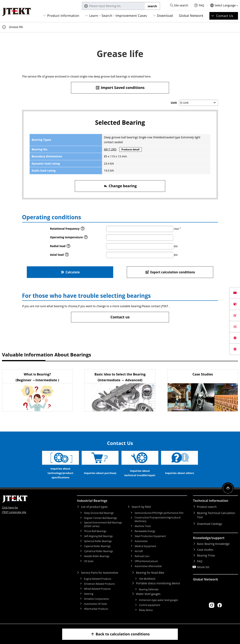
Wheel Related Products (97, 589)
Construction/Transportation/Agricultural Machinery (157, 519)
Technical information (211, 501)
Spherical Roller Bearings (98, 541)
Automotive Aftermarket (148, 566)
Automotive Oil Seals (95, 604)
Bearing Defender (149, 589)
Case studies (205, 550)
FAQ (201, 5)
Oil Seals (89, 561)
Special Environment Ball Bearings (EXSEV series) (103, 524)
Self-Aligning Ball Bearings (98, 536)
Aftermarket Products (96, 609)
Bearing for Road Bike (150, 573)
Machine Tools (143, 526)
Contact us (120, 317)
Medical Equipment (145, 546)
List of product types (94, 507)
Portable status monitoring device (158, 583)
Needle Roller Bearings (97, 556)
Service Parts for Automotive (99, 573)
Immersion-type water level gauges (158, 600)
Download (165, 16)
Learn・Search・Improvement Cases (118, 16)
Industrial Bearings (92, 501)
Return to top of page (228, 488)
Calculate (70, 272)
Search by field (141, 507)
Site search (181, 5)
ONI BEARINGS (147, 579)
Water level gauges (148, 594)
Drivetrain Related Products (99, 584)
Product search (207, 507)
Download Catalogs (210, 524)
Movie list (203, 567)
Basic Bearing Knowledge (213, 544)
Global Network (191, 16)
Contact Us (225, 16)
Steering (89, 594)
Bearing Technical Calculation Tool (216, 515)
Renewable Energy (145, 531)
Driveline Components (96, 599)
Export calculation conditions (170, 272)
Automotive (141, 541)
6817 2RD (110, 149)
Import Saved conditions (120, 88)
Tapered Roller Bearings (97, 546)
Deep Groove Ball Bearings (99, 513)
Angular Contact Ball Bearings (100, 518)
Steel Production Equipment (150, 536)
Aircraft (139, 551)
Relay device (146, 610)
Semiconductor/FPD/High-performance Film (159, 513)
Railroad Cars (142, 556)
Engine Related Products (98, 579)
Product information (63, 16)
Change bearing (120, 186)
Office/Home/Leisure (146, 561)
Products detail (130, 149)
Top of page (4, 27)
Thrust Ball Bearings (95, 531)
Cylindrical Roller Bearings (98, 551)
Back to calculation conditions (120, 634)
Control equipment (150, 605)
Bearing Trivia (206, 555)
